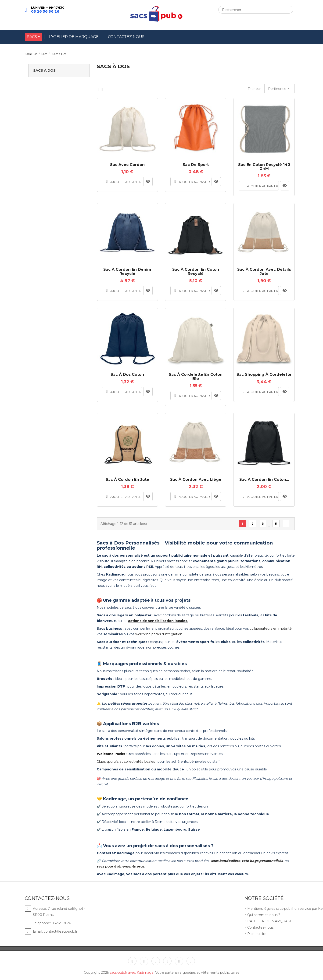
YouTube (156, 961)
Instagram (179, 961)
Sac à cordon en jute (127, 480)
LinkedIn (191, 961)
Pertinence (280, 88)
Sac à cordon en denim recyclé (127, 272)
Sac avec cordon (127, 165)
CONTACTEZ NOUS (126, 37)
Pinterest (167, 961)
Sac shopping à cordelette (264, 375)
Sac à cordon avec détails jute (264, 272)
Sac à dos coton (127, 375)
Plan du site (256, 934)
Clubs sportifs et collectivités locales (126, 762)
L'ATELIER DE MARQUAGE (74, 37)
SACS (32, 37)
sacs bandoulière (226, 861)
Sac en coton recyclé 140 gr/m (264, 167)
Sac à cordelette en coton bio (196, 377)
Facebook (132, 961)
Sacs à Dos (44, 70)
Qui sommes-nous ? (263, 915)
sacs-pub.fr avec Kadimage (132, 973)
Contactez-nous (260, 927)
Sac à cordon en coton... (264, 480)
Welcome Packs (111, 754)
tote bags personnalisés (262, 861)
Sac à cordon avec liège (196, 480)
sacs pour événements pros (120, 866)
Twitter (144, 961)
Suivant (286, 523)
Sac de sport (196, 165)
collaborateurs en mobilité (271, 629)
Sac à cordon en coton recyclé (196, 272)
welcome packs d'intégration (159, 634)
